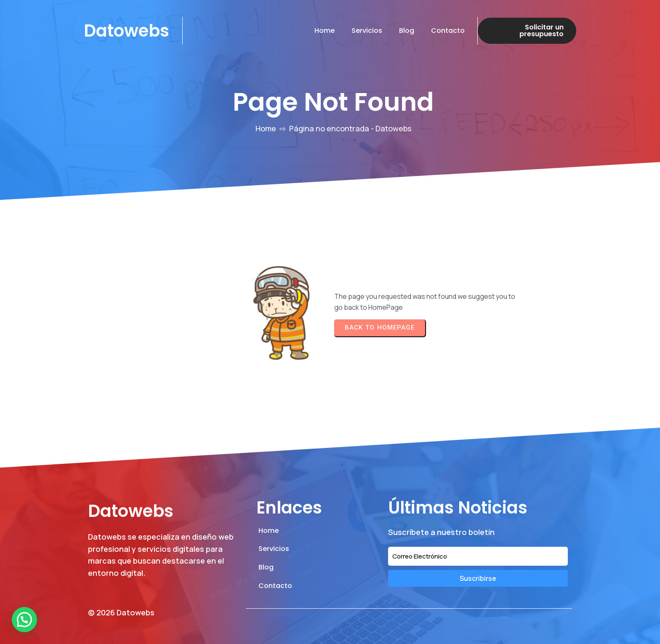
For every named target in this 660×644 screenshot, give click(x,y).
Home (266, 128)
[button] (24, 620)
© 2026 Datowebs (121, 612)
